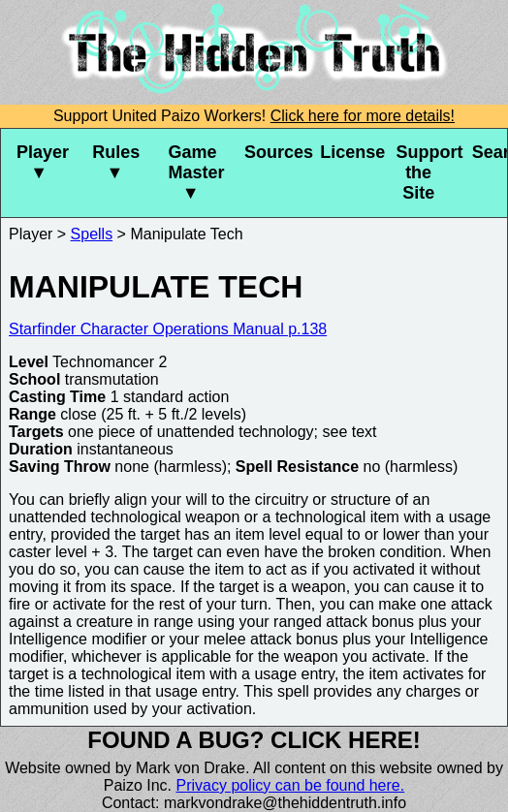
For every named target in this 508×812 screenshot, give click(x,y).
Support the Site (426, 172)
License (350, 152)
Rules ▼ (116, 162)
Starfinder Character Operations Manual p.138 (168, 329)
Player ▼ (43, 162)
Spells (92, 234)
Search (490, 152)
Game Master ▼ (197, 172)
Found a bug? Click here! (254, 740)
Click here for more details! (363, 116)
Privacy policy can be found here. (291, 785)
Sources (274, 152)
